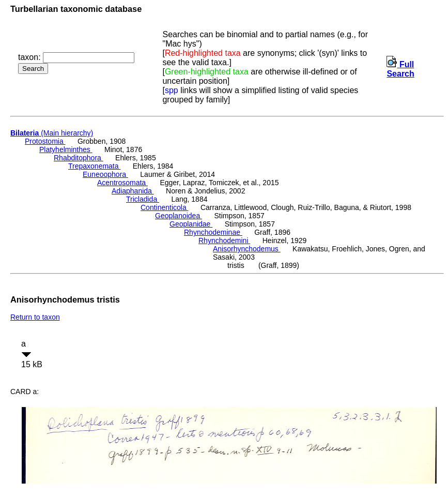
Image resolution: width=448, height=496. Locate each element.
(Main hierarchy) (52, 133)
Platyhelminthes (66, 149)
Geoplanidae (191, 224)
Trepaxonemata (94, 166)
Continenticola (165, 207)
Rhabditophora (79, 158)
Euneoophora (105, 174)
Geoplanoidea (179, 216)
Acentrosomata (122, 183)
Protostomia (45, 141)
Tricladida (143, 199)
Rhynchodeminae (213, 232)
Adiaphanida (133, 191)
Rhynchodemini (224, 241)
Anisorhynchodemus (247, 249)
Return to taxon (35, 317)
